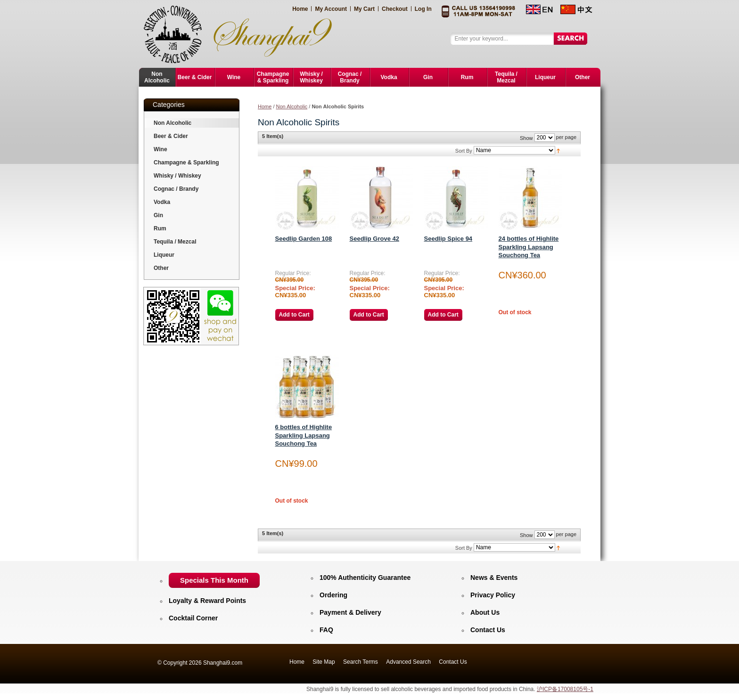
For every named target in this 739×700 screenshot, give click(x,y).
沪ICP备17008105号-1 (565, 689)
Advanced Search (408, 662)
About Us (485, 612)
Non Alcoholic (292, 106)
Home (300, 9)
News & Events (494, 578)
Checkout (395, 9)
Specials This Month (214, 580)
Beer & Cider (171, 136)
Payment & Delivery (350, 612)
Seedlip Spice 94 (448, 239)
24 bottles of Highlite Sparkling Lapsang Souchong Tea (529, 247)
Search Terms (361, 662)
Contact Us (488, 630)
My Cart (364, 9)
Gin (158, 215)
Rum (160, 228)
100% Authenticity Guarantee (365, 578)
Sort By (464, 151)
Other (161, 268)
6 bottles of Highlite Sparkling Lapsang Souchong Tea (304, 435)
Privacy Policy (493, 595)
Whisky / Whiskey (177, 176)
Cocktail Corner (193, 618)
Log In (423, 9)
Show (526, 138)
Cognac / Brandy (176, 189)
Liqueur (164, 255)
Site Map (324, 662)
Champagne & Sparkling (186, 163)
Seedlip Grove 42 (375, 239)
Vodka (162, 202)
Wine (160, 149)
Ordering (333, 595)
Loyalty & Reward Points (207, 601)
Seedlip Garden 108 (304, 239)
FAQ (326, 630)
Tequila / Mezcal (175, 242)
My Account (331, 9)
